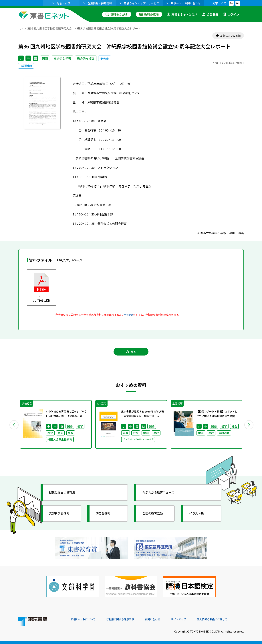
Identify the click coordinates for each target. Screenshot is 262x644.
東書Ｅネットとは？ (182, 14)
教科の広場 (149, 14)
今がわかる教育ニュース (161, 497)
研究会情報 (105, 518)
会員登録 (210, 14)
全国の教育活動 (155, 518)
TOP (21, 28)
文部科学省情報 (61, 518)
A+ (238, 3)
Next (249, 428)
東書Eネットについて (85, 619)
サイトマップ (189, 619)
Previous (13, 428)
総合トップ (61, 3)
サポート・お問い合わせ (184, 3)
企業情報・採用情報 (98, 3)
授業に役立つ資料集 (65, 497)
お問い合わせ (161, 619)
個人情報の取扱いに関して (226, 619)
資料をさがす (117, 14)
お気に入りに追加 (228, 36)
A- (231, 3)
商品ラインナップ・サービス (139, 3)
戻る (131, 354)
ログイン (231, 14)
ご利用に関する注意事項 (126, 619)
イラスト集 (199, 518)
